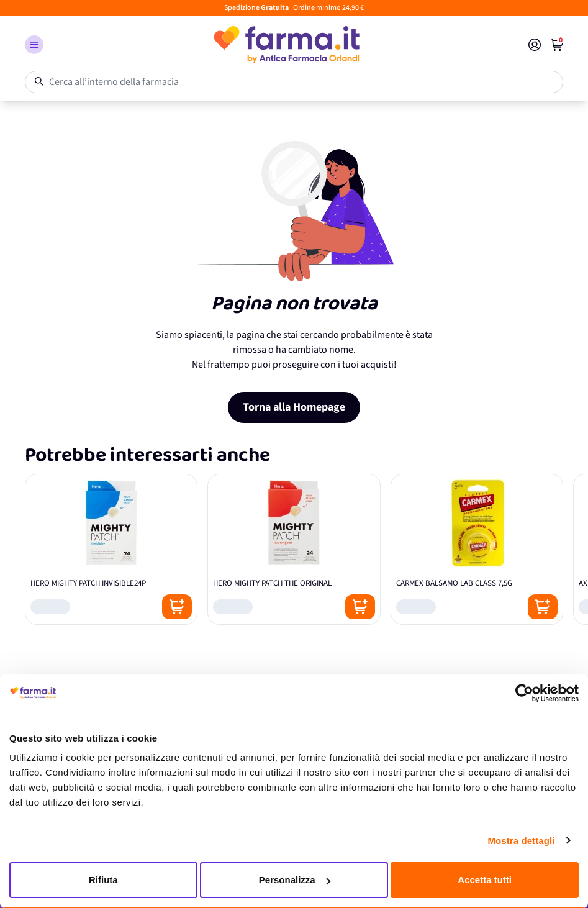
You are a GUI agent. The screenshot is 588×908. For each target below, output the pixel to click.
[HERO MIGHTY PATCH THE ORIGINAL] (294, 549)
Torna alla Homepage (294, 407)
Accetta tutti (485, 880)
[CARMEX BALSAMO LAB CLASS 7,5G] (477, 549)
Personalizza (295, 880)
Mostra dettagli (521, 841)
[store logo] (286, 45)
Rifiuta (103, 880)
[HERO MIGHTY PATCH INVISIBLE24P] (111, 549)
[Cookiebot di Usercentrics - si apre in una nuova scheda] (524, 693)
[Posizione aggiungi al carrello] (177, 607)
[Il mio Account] (535, 45)
